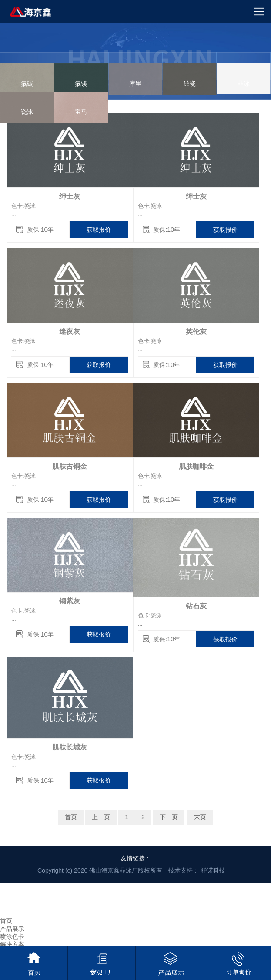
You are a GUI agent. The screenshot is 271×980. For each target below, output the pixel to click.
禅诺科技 (213, 870)
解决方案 (12, 944)
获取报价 (99, 230)
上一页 (101, 817)
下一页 (169, 817)
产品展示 (12, 929)
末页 (200, 817)
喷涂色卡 (12, 937)
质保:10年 (40, 230)
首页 (71, 817)
